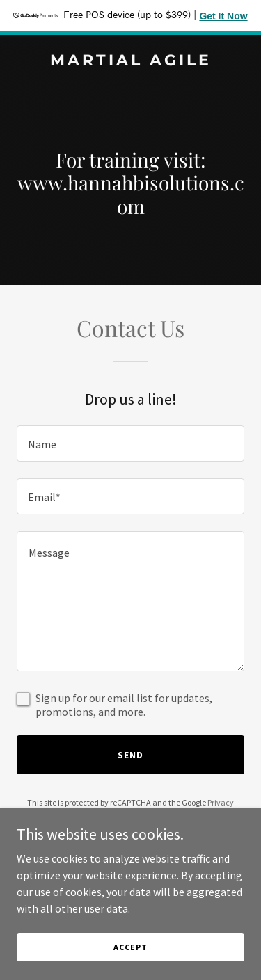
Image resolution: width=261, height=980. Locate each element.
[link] (130, 61)
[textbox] (130, 443)
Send (130, 755)
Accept (130, 947)
